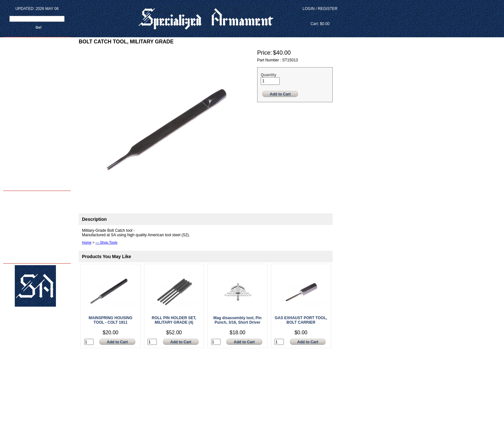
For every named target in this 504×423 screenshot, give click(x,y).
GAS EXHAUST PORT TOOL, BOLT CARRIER (301, 320)
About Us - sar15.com (21, 230)
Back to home (16, 184)
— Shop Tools (106, 242)
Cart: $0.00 (320, 24)
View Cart (320, 16)
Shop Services (16, 209)
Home (9, 196)
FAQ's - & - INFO (17, 243)
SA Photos (13, 223)
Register (328, 9)
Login (308, 9)
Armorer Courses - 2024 (23, 203)
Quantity (269, 75)
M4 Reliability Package (22, 216)
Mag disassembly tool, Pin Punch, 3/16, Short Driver (238, 320)
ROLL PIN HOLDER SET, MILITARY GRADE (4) (174, 320)
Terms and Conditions (22, 250)
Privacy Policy (16, 257)
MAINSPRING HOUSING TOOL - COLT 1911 (111, 320)
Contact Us (13, 236)
